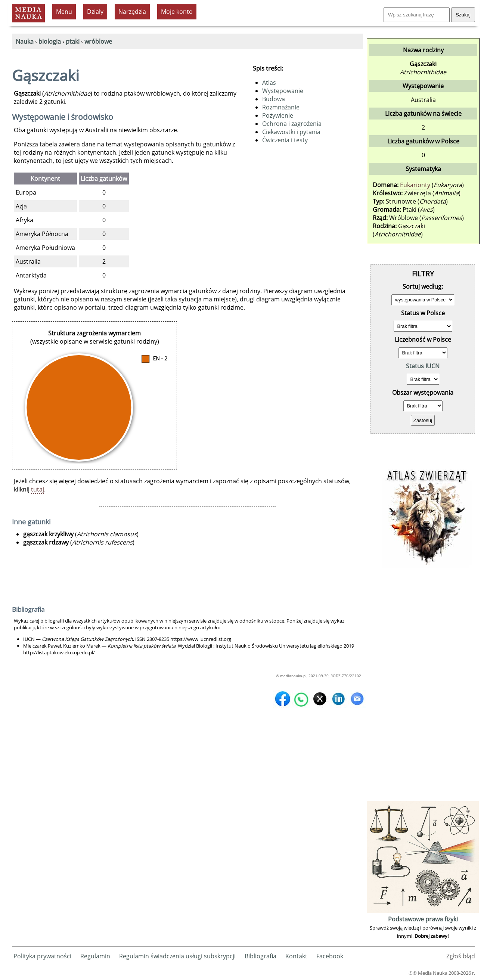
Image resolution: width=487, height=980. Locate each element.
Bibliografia (260, 956)
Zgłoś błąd (461, 956)
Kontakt (296, 956)
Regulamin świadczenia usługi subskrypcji (177, 956)
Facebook (330, 956)
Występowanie (283, 91)
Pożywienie (278, 115)
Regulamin (95, 956)
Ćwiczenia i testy (285, 140)
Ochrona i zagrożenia (292, 124)
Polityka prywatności (42, 956)
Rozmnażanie (281, 107)
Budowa (274, 99)
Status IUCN (423, 366)
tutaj (38, 489)
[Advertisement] (423, 687)
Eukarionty (415, 185)
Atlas (269, 83)
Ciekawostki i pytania (291, 132)
